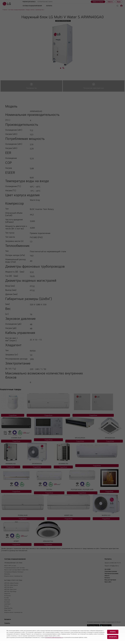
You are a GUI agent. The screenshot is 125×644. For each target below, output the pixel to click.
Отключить (113, 636)
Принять (113, 632)
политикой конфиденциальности (54, 637)
